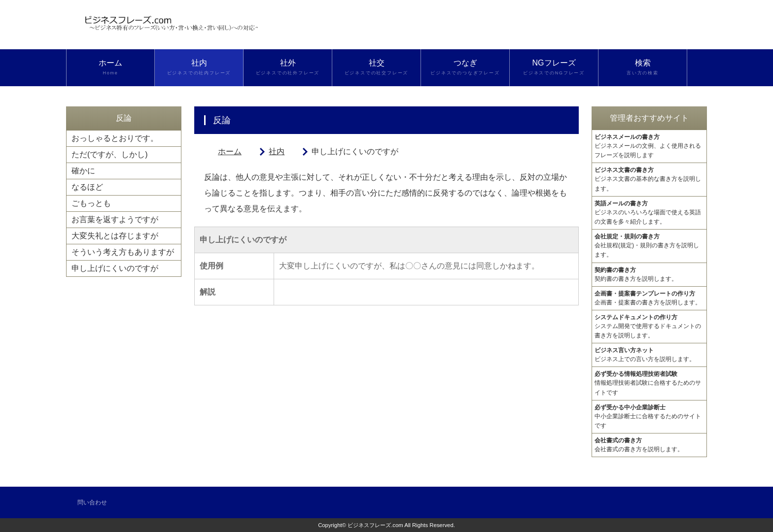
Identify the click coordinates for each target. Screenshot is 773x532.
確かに (83, 171)
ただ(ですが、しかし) (110, 154)
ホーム (110, 67)
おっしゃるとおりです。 (115, 138)
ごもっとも (91, 203)
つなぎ (465, 67)
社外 (288, 67)
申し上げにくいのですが (115, 268)
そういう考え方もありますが (123, 252)
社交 (376, 67)
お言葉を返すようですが (115, 219)
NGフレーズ (554, 67)
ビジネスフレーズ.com (375, 525)
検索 (643, 67)
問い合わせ (92, 502)
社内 (199, 67)
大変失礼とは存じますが (115, 236)
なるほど (87, 187)
